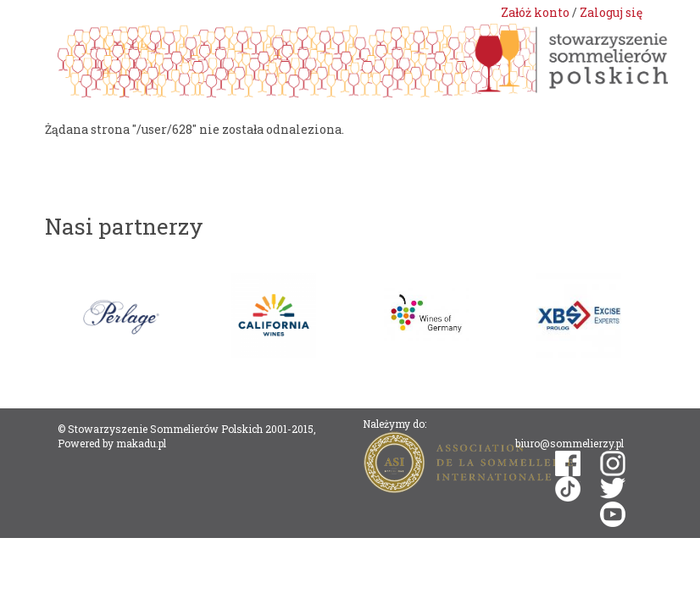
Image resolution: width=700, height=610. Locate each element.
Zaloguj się (611, 12)
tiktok (568, 489)
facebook (568, 463)
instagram (613, 463)
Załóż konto (535, 12)
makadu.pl (141, 443)
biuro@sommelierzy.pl (569, 443)
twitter (613, 488)
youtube (613, 514)
